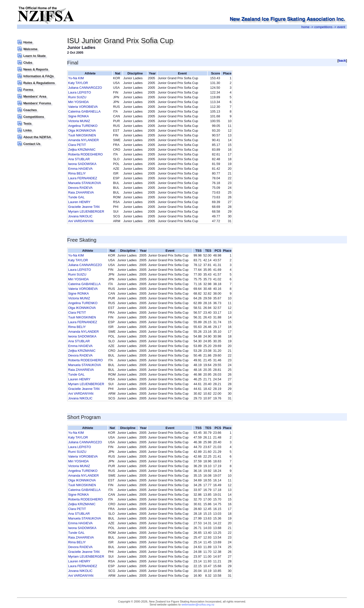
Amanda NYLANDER (83, 140)
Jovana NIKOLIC (80, 216)
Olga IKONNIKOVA (82, 131)
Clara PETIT (77, 145)
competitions (323, 27)
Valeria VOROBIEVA (83, 107)
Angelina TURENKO (83, 126)
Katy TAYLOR (78, 83)
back (342, 61)
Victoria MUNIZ (79, 121)
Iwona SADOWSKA (82, 164)
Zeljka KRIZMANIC (82, 150)
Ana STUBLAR (79, 159)
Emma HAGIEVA (80, 169)
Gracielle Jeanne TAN (84, 207)
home (305, 27)
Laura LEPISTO (80, 92)
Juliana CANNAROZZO (85, 88)
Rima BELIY (77, 173)
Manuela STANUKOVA (85, 183)
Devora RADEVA (80, 188)
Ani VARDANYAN (81, 221)
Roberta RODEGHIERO (85, 154)
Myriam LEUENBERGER (86, 211)
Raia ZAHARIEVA (81, 192)
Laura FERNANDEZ (83, 178)
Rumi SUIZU (77, 97)
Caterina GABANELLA (84, 111)
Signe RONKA (79, 116)
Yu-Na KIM (76, 78)
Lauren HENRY (79, 202)
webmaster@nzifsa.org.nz (198, 604)
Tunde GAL (76, 197)
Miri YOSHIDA (78, 102)
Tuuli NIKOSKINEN (82, 135)
